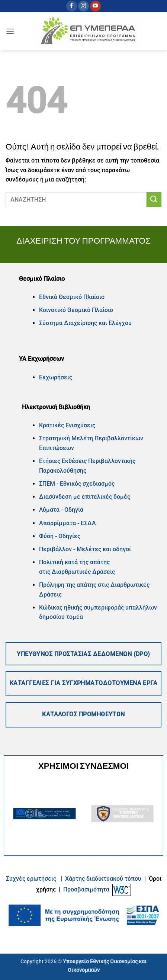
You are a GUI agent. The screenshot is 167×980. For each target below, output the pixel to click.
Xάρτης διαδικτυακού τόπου (104, 879)
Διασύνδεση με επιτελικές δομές (85, 497)
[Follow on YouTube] (95, 6)
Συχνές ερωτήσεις (31, 879)
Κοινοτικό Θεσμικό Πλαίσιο (76, 310)
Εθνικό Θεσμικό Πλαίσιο (72, 297)
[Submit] (154, 200)
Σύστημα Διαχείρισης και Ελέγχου (85, 323)
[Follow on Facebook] (72, 6)
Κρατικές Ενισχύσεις (67, 425)
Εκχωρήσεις (56, 377)
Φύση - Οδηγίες (60, 536)
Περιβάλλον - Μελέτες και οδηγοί (85, 549)
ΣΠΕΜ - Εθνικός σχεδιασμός (77, 484)
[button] (10, 31)
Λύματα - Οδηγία (61, 510)
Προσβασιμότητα (86, 889)
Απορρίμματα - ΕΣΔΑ (68, 523)
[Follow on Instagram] (83, 6)
